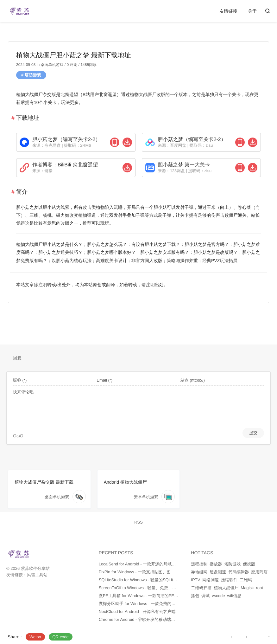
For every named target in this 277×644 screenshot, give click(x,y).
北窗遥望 (108, 94)
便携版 (249, 564)
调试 (205, 596)
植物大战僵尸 (226, 588)
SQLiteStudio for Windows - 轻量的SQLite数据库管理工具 (151, 580)
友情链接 (228, 11)
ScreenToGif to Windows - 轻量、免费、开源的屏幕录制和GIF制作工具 (164, 588)
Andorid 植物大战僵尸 (125, 482)
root (260, 588)
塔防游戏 (33, 75)
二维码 (246, 580)
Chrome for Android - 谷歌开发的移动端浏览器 (141, 619)
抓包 (195, 596)
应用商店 (259, 572)
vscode (218, 596)
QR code (61, 637)
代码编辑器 (239, 572)
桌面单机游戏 (52, 65)
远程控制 (199, 564)
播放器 (216, 564)
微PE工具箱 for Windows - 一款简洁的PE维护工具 (145, 596)
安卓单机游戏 (146, 497)
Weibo (35, 637)
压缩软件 (229, 580)
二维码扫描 (201, 588)
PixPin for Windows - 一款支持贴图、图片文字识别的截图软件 (155, 572)
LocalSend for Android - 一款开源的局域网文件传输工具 (150, 564)
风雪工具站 (37, 575)
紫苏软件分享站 (35, 568)
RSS (138, 522)
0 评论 (71, 65)
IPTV (195, 580)
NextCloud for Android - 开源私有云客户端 (137, 612)
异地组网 (199, 572)
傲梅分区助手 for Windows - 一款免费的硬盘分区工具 (148, 604)
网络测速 (211, 580)
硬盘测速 (218, 572)
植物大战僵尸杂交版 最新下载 (44, 482)
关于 (252, 11)
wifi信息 (234, 596)
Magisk (247, 588)
